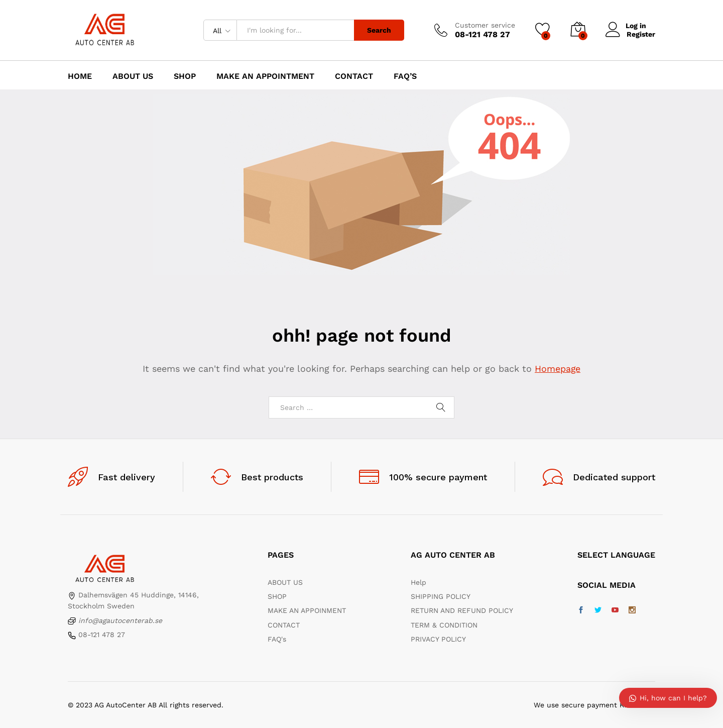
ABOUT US (285, 582)
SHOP (277, 596)
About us (133, 76)
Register (641, 34)
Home (80, 76)
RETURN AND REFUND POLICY (462, 610)
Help (418, 582)
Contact (354, 76)
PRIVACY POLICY (438, 639)
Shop (185, 76)
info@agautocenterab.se (120, 620)
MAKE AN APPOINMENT (307, 610)
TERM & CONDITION (444, 625)
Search (379, 30)
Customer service (485, 25)
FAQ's (277, 639)
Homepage (558, 369)
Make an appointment (265, 76)
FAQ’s (405, 76)
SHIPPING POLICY (441, 596)
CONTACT (284, 625)
